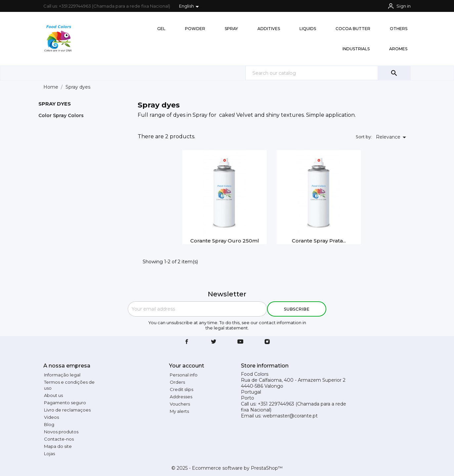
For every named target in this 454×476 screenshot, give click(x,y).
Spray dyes (55, 104)
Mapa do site (58, 446)
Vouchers (180, 404)
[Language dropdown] (190, 7)
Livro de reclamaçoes (67, 410)
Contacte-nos (59, 439)
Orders (177, 382)
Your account (187, 366)
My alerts (179, 411)
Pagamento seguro (65, 403)
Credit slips (182, 389)
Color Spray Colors (61, 115)
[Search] (328, 73)
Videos (51, 417)
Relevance (392, 137)
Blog (49, 424)
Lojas (49, 454)
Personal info (184, 375)
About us (53, 395)
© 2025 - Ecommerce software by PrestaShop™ (227, 468)
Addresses (181, 397)
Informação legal (62, 375)
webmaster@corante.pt (290, 416)
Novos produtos (61, 432)
